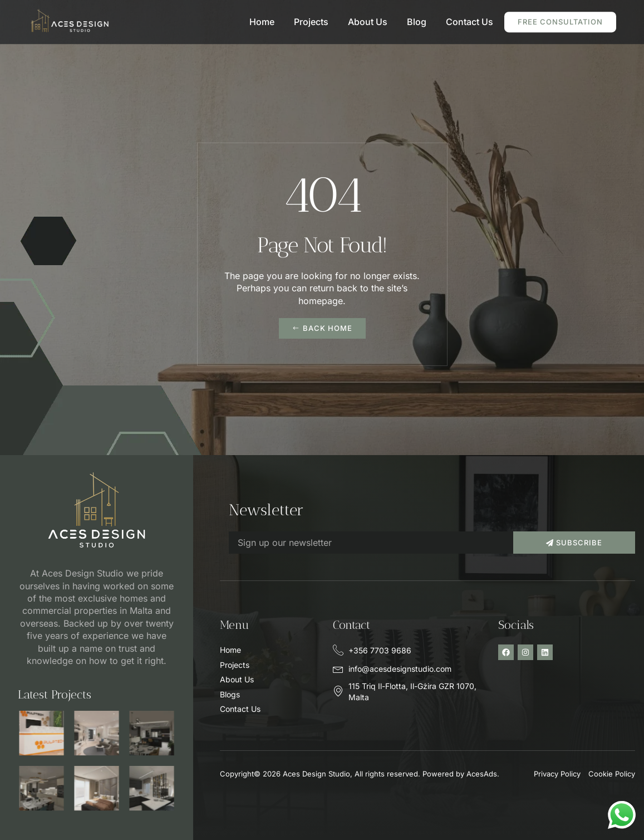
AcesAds (482, 774)
